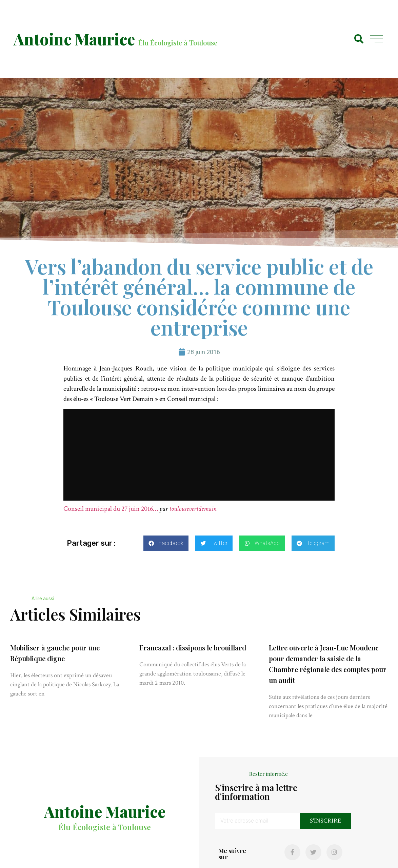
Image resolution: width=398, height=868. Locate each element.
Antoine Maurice (74, 39)
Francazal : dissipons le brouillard (193, 648)
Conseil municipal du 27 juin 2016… (111, 509)
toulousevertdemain (193, 509)
